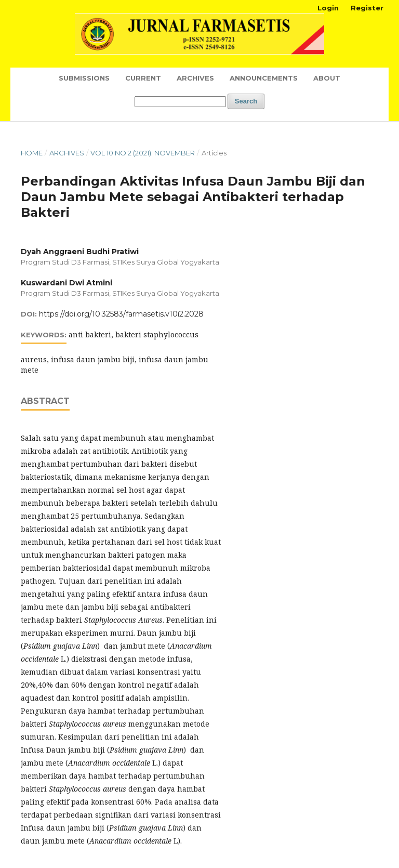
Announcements (264, 78)
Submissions (84, 78)
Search (246, 101)
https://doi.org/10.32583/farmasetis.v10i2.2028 (121, 314)
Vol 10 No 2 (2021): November (143, 153)
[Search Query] (180, 102)
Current (143, 78)
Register (367, 8)
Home (32, 153)
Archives (195, 78)
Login (328, 8)
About (327, 78)
